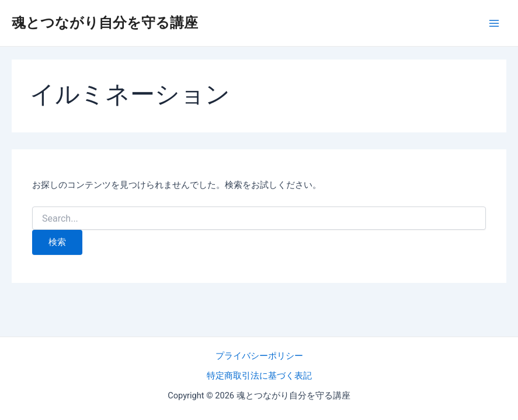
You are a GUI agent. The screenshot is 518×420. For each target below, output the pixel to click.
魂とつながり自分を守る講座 (105, 23)
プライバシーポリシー (259, 356)
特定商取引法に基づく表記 (259, 376)
